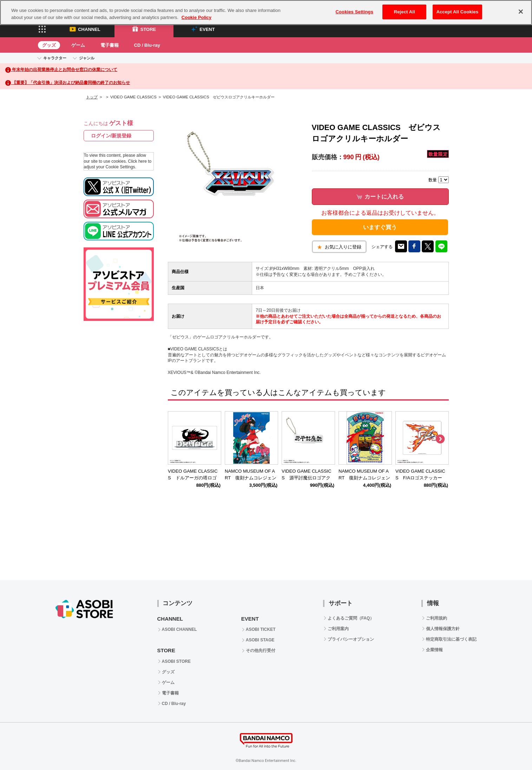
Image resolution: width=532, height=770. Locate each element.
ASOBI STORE (176, 661)
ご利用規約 (436, 618)
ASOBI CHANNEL (179, 629)
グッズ (49, 45)
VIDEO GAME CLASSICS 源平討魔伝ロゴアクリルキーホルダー (307, 478)
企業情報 (434, 650)
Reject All (405, 12)
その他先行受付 (261, 651)
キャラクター (55, 58)
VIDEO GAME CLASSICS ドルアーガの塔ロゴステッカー (193, 478)
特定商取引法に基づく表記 (451, 639)
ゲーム (78, 45)
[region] (266, 12)
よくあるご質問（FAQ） (351, 618)
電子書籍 (110, 45)
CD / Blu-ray (147, 45)
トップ (92, 97)
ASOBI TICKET (261, 629)
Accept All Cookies (458, 12)
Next (440, 439)
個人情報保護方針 (443, 629)
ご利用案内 (338, 629)
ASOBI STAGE (260, 640)
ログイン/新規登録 (111, 136)
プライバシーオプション (351, 639)
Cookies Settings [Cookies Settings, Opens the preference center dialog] (355, 12)
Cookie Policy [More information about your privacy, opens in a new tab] (196, 17)
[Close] (521, 12)
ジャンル (87, 58)
